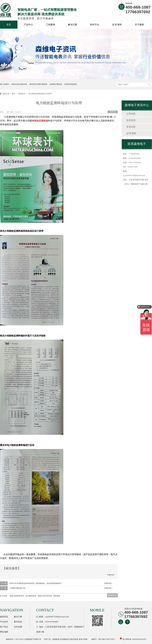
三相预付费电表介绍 (17, 588)
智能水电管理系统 (45, 596)
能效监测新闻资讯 (17, 596)
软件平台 (95, 25)
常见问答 (131, 127)
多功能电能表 (31, 596)
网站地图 (4, 632)
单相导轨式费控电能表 (38, 84)
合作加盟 (18, 627)
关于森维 (139, 25)
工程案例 (51, 25)
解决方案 (73, 25)
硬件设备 (18, 622)
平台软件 (4, 622)
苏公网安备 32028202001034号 (133, 639)
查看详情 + (108, 583)
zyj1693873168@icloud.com (134, 175)
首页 (9, 25)
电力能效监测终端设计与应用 (40, 94)
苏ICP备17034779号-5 (107, 639)
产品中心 (29, 25)
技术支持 (131, 120)
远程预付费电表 (56, 84)
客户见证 (4, 627)
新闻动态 (22, 94)
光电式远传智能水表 (19, 84)
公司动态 (131, 114)
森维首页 (4, 617)
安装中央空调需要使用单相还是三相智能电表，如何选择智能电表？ (36, 583)
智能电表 (57, 596)
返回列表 (113, 112)
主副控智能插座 (70, 84)
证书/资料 (117, 25)
